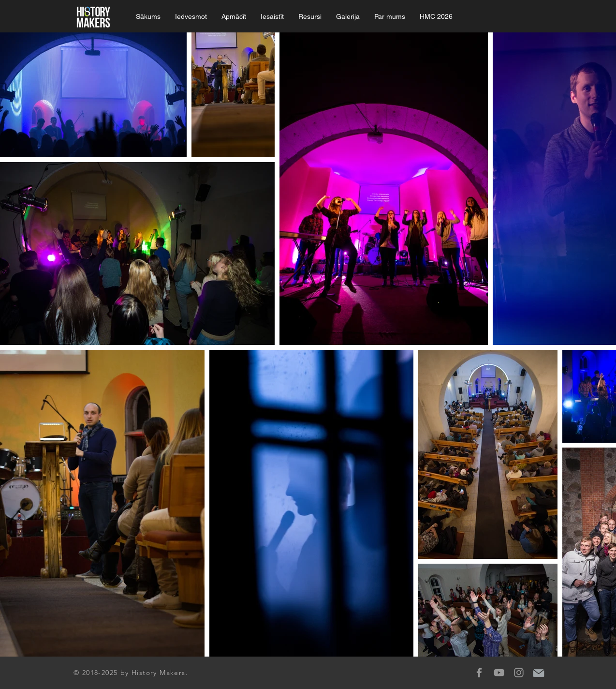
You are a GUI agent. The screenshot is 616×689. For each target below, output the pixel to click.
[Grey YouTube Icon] (499, 673)
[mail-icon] (539, 673)
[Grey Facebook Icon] (479, 673)
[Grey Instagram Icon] (519, 673)
